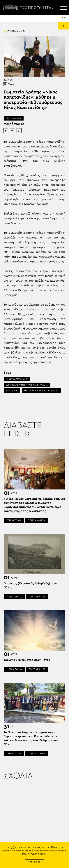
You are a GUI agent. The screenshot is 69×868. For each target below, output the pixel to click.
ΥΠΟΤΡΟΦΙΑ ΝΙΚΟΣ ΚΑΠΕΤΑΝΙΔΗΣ (41, 391)
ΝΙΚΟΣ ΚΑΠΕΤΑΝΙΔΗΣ (17, 379)
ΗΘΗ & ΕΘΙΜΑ (14, 597)
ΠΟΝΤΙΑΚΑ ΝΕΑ (14, 118)
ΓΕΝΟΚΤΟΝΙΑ (14, 520)
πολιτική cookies (37, 854)
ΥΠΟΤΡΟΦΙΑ (12, 391)
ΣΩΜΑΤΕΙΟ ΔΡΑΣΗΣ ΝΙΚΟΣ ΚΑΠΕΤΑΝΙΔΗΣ (27, 385)
